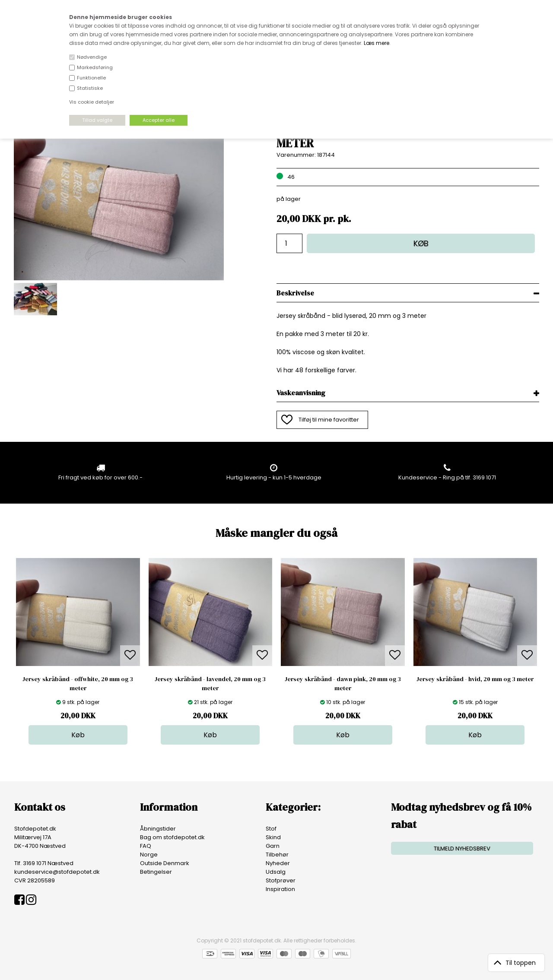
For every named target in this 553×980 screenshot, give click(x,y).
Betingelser (156, 872)
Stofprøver (281, 880)
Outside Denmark (165, 863)
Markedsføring (95, 67)
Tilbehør (277, 855)
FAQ (146, 846)
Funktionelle (91, 78)
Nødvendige (92, 57)
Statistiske (90, 88)
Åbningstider (158, 829)
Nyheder (278, 863)
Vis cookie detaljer (92, 102)
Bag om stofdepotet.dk (172, 837)
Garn (273, 846)
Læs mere (377, 43)
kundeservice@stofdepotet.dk (57, 872)
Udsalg (276, 872)
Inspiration (280, 889)
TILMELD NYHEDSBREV (462, 848)
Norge (149, 855)
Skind (273, 837)
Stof (271, 829)
